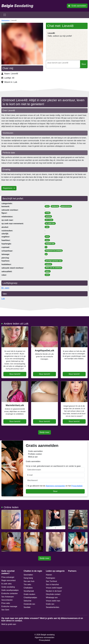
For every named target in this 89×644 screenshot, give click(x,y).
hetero (48, 271)
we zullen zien (50, 223)
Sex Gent (5, 610)
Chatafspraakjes (30, 598)
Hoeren (49, 575)
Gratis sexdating (8, 587)
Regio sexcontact (9, 580)
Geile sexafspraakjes (10, 590)
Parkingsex (50, 578)
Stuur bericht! (15, 374)
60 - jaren (5, 288)
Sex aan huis (29, 581)
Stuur (84, 64)
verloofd (48, 216)
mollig (48, 213)
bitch (47, 206)
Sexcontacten (7, 600)
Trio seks (27, 584)
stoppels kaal (50, 244)
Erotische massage (9, 606)
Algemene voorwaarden (55, 486)
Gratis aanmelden (77, 6)
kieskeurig (55, 206)
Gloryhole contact (53, 594)
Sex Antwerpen (8, 597)
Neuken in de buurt (54, 591)
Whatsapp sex (52, 598)
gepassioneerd (66, 206)
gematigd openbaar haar (54, 261)
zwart (47, 240)
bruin (47, 236)
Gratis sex (50, 604)
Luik (3, 299)
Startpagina (5, 20)
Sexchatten (28, 575)
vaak (47, 227)
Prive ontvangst (8, 577)
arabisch (48, 264)
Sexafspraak (29, 591)
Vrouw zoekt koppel (54, 588)
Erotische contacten (10, 593)
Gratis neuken (29, 594)
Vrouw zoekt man (53, 601)
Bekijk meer (44, 432)
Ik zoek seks (6, 584)
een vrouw (49, 220)
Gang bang (28, 578)
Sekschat (27, 601)
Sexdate (27, 607)
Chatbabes (28, 588)
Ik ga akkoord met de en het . (54, 486)
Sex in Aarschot (52, 584)
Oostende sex (29, 604)
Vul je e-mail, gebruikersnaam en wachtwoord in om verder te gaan (55, 469)
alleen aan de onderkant (53, 268)
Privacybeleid (77, 486)
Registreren (9, 188)
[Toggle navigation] (5, 15)
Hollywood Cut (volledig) (54, 251)
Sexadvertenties (53, 607)
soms (47, 275)
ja (46, 254)
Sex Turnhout (51, 581)
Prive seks (6, 603)
